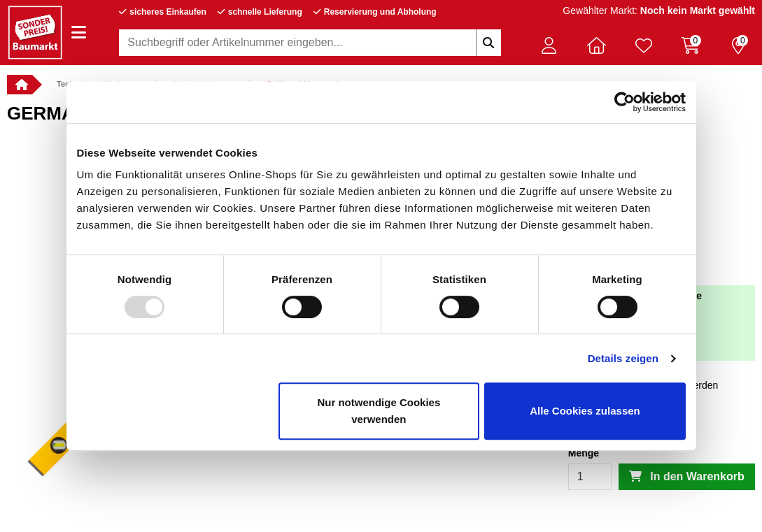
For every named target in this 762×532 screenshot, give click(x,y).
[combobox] (310, 43)
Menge (584, 453)
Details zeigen (623, 358)
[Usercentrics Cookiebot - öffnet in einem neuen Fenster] (625, 102)
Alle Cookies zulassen (585, 411)
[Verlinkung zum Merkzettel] (644, 45)
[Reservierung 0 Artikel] (738, 45)
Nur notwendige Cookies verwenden (379, 411)
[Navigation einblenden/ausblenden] (79, 33)
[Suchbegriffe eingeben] (488, 43)
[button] (549, 45)
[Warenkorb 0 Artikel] (691, 45)
